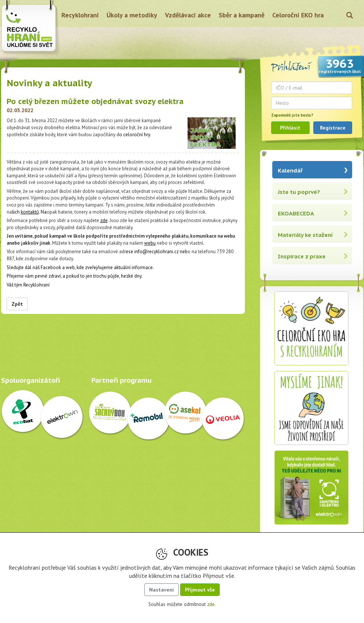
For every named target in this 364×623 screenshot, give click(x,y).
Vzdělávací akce (188, 15)
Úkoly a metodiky (132, 15)
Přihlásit (290, 128)
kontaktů (30, 212)
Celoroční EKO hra (298, 15)
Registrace (333, 128)
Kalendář (290, 170)
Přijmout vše (200, 590)
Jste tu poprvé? (299, 192)
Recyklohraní (80, 15)
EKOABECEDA (296, 213)
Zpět (17, 304)
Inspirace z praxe (302, 256)
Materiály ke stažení (305, 235)
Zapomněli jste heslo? (292, 115)
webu (150, 243)
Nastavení (161, 590)
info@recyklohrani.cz (156, 252)
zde (104, 220)
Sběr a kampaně (242, 15)
